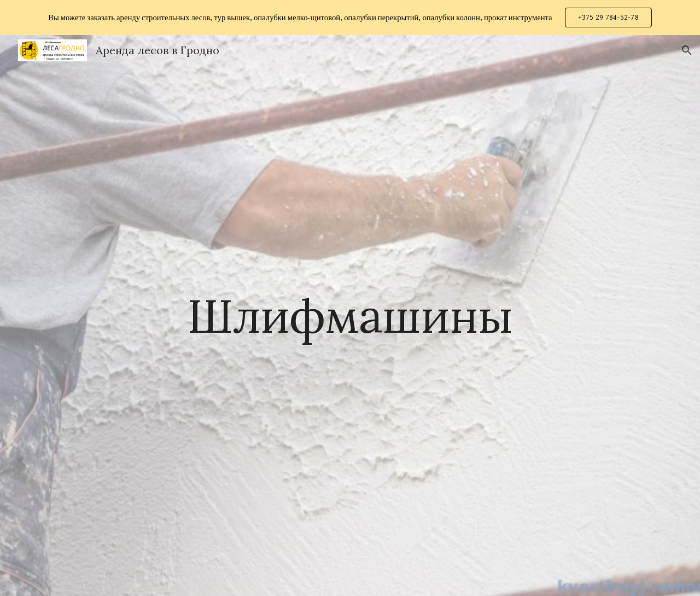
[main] (350, 316)
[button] (687, 50)
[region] (350, 18)
